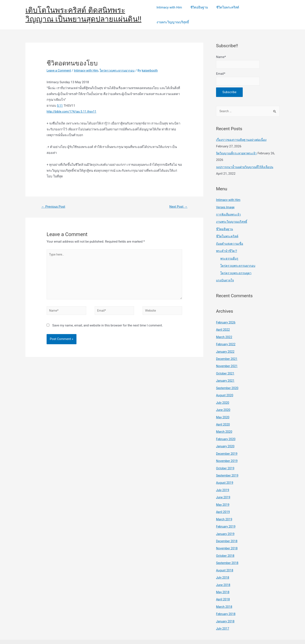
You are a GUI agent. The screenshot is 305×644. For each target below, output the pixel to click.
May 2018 (223, 580)
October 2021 (226, 366)
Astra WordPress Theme (221, 635)
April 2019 (223, 502)
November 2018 (227, 537)
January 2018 (226, 609)
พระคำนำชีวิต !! (227, 245)
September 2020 (228, 380)
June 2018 (223, 573)
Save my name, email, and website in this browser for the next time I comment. (108, 323)
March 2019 (225, 509)
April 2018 (223, 587)
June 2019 (223, 487)
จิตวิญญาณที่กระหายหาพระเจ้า (238, 149)
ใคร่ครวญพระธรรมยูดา (236, 267)
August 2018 (225, 559)
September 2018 (228, 551)
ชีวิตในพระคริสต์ (226, 12)
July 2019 (223, 480)
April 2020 (223, 416)
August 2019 (225, 473)
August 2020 (225, 387)
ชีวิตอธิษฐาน (200, 12)
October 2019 (226, 459)
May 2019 (223, 494)
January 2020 (226, 437)
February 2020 (226, 430)
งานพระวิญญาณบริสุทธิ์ (260, 12)
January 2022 (226, 344)
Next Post (178, 201)
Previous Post (54, 201)
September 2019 (228, 466)
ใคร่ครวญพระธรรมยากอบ (120, 65)
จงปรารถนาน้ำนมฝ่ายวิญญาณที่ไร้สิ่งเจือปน (246, 162)
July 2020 (223, 394)
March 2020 (225, 423)
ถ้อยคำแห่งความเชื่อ (230, 238)
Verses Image (226, 202)
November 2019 (227, 452)
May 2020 (223, 409)
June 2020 (223, 402)
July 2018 (223, 566)
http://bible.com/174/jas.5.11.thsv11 (73, 106)
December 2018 (227, 530)
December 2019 (227, 444)
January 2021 (226, 373)
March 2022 (225, 330)
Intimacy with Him (172, 12)
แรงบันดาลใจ (225, 274)
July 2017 (223, 616)
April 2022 (223, 323)
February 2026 (226, 316)
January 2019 (226, 523)
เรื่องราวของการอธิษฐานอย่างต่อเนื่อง (242, 135)
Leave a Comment (59, 65)
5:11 (60, 100)
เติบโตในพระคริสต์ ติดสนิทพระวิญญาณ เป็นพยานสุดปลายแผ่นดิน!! (83, 12)
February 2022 (226, 337)
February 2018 (226, 602)
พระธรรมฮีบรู (230, 252)
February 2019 (226, 516)
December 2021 (227, 351)
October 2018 (226, 544)
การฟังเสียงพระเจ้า (229, 209)
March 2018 (225, 594)
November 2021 (227, 359)
